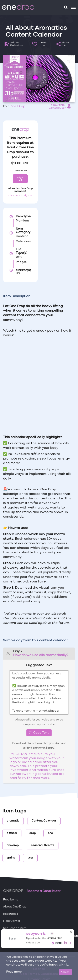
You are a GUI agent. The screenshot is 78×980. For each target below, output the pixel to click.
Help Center (12, 921)
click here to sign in (20, 195)
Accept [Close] (65, 972)
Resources (11, 914)
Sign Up (20, 179)
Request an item (15, 928)
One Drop (17, 106)
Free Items (11, 900)
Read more (14, 972)
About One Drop (15, 907)
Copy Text (39, 733)
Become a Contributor (44, 891)
